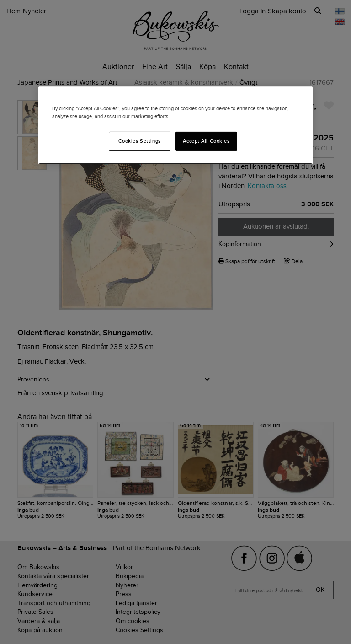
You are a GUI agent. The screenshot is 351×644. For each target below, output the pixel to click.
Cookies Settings (140, 141)
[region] (175, 125)
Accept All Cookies (206, 141)
